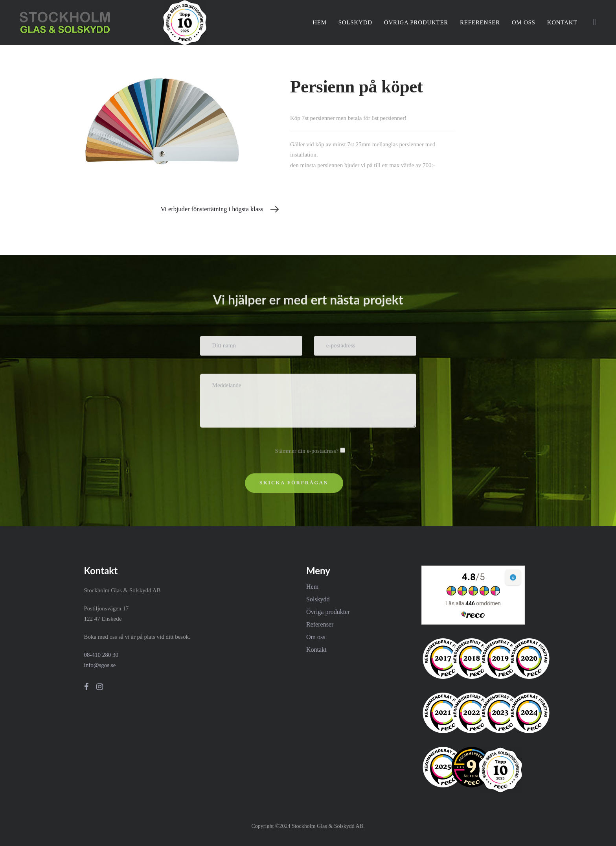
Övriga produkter (328, 612)
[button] (595, 22)
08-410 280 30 (101, 655)
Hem (312, 587)
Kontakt (316, 650)
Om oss (316, 637)
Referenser (320, 624)
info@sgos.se (100, 665)
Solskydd (318, 599)
